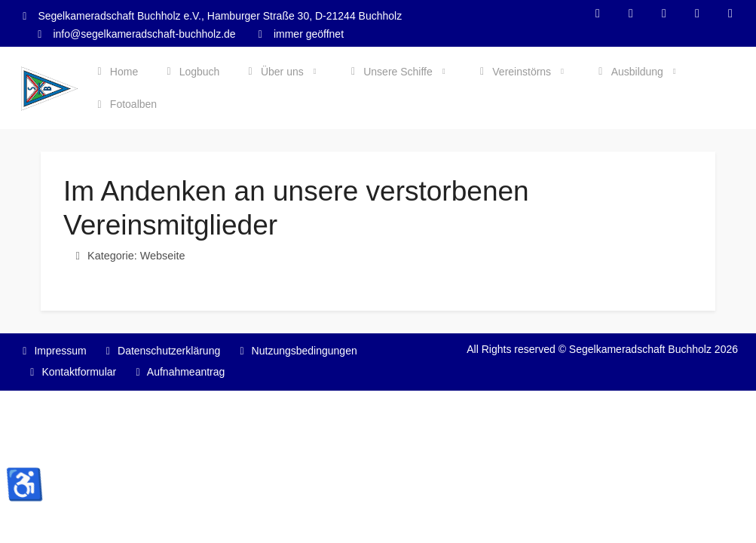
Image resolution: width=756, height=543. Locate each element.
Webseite (163, 256)
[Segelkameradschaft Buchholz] (49, 89)
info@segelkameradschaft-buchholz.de (144, 34)
